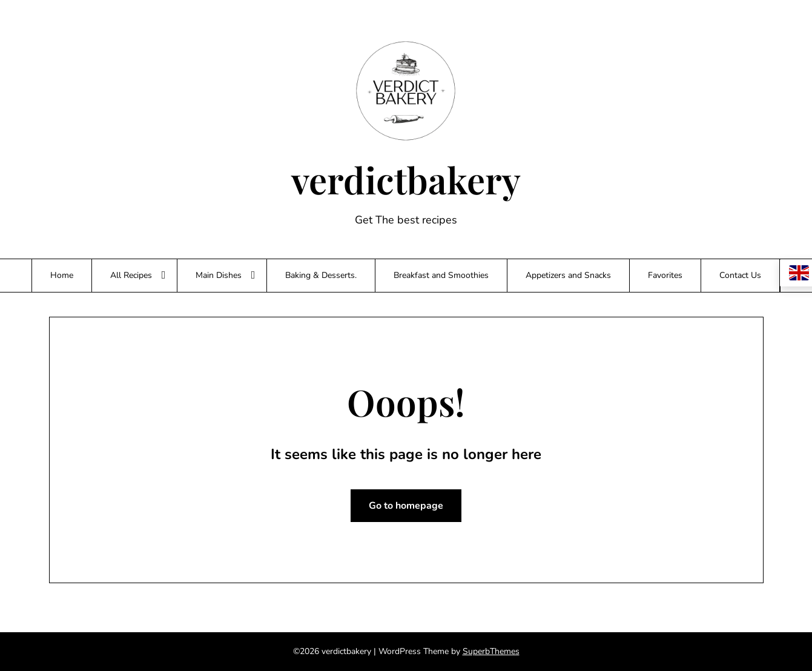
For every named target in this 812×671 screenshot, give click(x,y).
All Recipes (131, 275)
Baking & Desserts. (321, 275)
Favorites (665, 275)
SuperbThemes (491, 651)
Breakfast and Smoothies (441, 275)
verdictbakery (406, 179)
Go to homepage (406, 506)
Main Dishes (219, 275)
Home (62, 275)
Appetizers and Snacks (568, 275)
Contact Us (740, 275)
